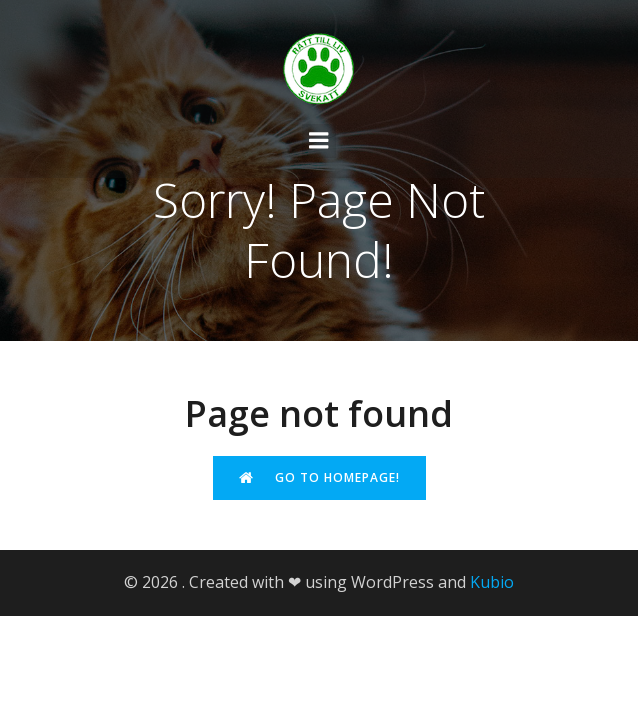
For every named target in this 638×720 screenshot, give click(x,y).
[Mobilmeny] (319, 141)
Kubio (492, 582)
